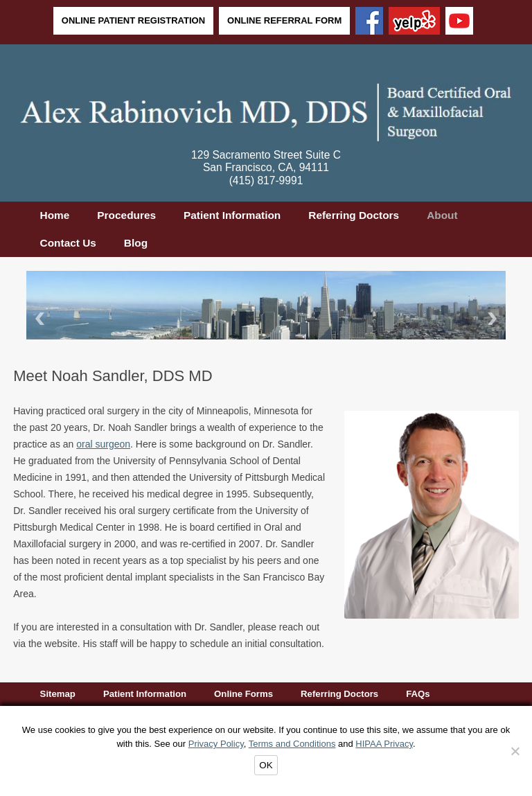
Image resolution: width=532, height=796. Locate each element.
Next (495, 318)
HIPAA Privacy (384, 744)
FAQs (418, 694)
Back (37, 318)
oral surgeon (103, 444)
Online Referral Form (284, 20)
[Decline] (515, 751)
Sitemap (58, 694)
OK (266, 765)
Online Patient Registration (133, 20)
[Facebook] (369, 22)
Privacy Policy (216, 744)
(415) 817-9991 (266, 180)
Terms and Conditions (292, 744)
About (442, 215)
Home (55, 215)
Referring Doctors (354, 215)
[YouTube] (459, 22)
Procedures (126, 215)
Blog (136, 243)
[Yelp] (414, 22)
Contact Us (68, 243)
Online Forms (243, 694)
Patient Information (232, 215)
